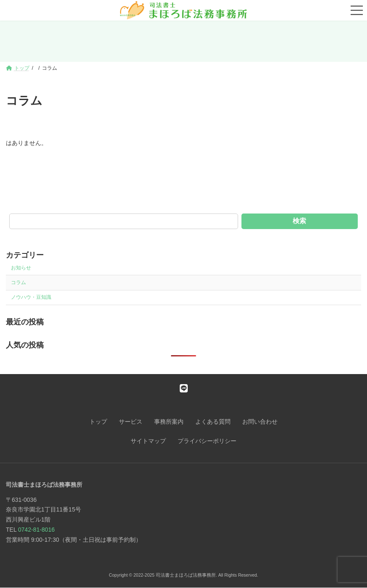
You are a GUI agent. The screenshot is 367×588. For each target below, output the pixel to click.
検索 (299, 221)
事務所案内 (169, 422)
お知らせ (21, 268)
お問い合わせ (260, 422)
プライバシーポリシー (207, 441)
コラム (18, 282)
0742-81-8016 (36, 530)
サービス (131, 422)
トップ (98, 422)
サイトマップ (148, 441)
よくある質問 (213, 422)
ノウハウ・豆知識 (31, 297)
